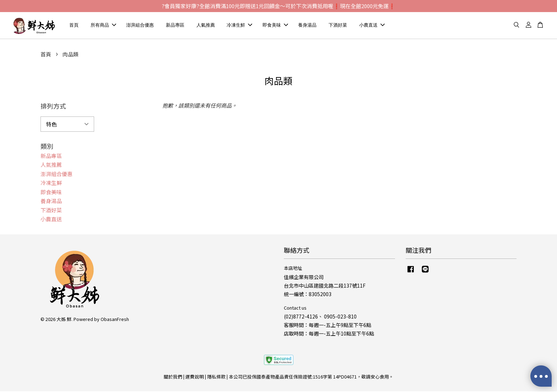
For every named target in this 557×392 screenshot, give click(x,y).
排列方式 (53, 107)
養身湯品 (307, 25)
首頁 (74, 25)
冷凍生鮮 (239, 25)
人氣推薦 (206, 25)
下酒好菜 (338, 25)
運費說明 (195, 377)
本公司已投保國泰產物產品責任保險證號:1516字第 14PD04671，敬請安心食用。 (311, 377)
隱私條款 (216, 377)
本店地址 (293, 269)
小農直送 (372, 25)
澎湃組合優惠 (140, 25)
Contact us (295, 308)
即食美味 (275, 25)
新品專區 (175, 25)
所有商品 (103, 25)
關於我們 (173, 377)
